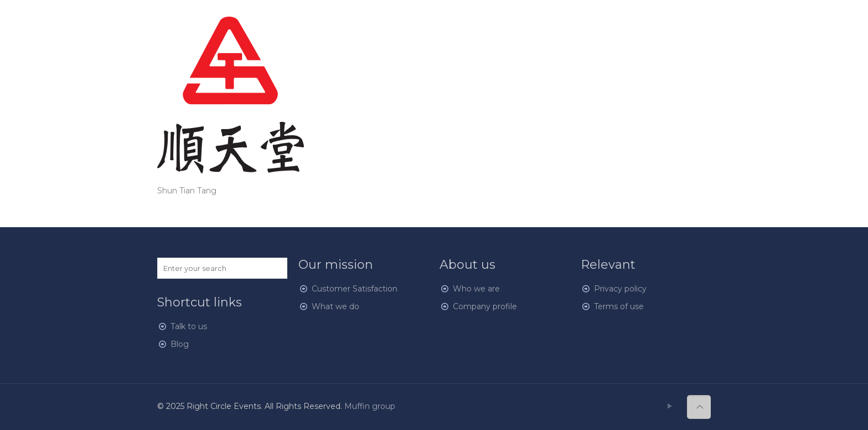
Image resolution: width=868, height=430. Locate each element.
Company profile (485, 306)
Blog (180, 344)
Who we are (476, 289)
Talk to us (189, 326)
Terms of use (619, 306)
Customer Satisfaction (355, 289)
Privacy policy (620, 289)
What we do (335, 306)
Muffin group (370, 406)
